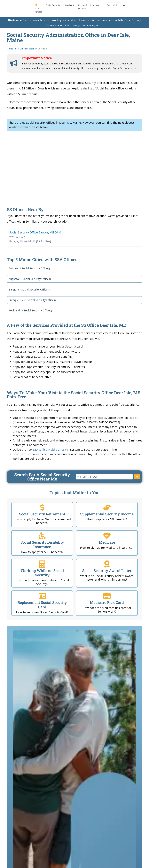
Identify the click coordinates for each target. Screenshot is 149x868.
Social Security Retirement (42, 514)
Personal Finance (83, 7)
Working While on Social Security (42, 573)
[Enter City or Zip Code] (104, 477)
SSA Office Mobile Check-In (51, 450)
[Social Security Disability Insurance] (42, 536)
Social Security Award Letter (107, 571)
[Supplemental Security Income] (107, 508)
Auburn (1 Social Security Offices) (29, 268)
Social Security (53, 5)
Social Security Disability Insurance (42, 544)
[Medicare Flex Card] (107, 596)
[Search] (137, 477)
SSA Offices (39, 9)
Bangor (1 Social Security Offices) (29, 289)
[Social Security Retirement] (42, 508)
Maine (32, 49)
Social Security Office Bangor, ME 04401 (36, 232)
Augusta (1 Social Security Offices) (30, 279)
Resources (95, 5)
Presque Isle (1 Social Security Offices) (32, 300)
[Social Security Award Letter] (107, 564)
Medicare (70, 5)
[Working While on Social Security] (42, 564)
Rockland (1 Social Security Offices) (30, 310)
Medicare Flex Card (107, 602)
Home (10, 49)
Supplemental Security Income (107, 514)
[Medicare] (107, 536)
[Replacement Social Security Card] (42, 596)
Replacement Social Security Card (42, 605)
